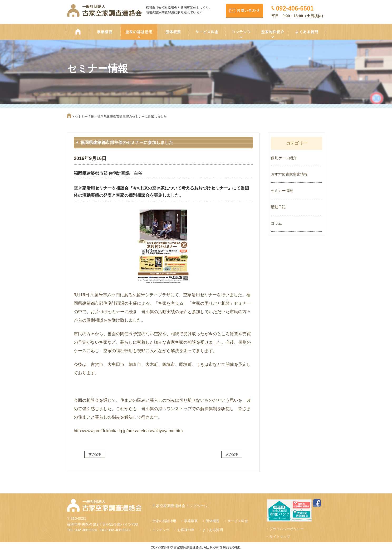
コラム (276, 223)
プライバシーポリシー (287, 529)
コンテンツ (161, 530)
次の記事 (232, 454)
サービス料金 (238, 521)
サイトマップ (280, 537)
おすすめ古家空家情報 (289, 174)
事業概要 (191, 521)
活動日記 (278, 207)
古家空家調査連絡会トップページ (180, 506)
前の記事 (95, 454)
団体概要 (213, 521)
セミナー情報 (282, 191)
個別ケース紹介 (284, 158)
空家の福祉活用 (164, 521)
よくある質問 (213, 530)
